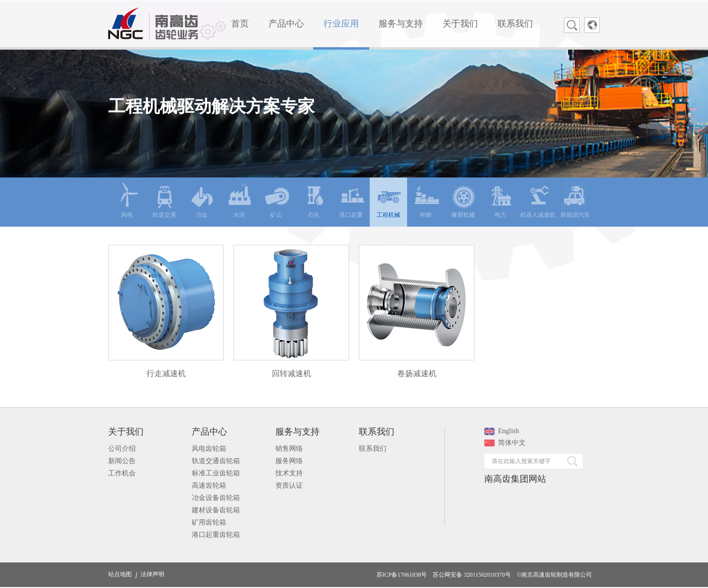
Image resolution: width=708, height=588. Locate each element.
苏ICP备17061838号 (402, 575)
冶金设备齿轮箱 (216, 498)
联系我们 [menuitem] (515, 24)
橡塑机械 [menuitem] (464, 200)
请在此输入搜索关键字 (521, 461)
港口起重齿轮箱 (216, 535)
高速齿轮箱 (209, 485)
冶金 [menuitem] (203, 200)
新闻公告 (122, 461)
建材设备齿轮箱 (216, 510)
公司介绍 (122, 449)
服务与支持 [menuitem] (401, 24)
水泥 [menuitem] (240, 200)
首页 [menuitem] (240, 24)
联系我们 (373, 449)
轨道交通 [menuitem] (165, 200)
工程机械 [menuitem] (389, 200)
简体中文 (505, 443)
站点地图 (120, 574)
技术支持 (289, 473)
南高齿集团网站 (515, 479)
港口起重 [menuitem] (352, 200)
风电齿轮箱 (209, 449)
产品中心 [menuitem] (286, 24)
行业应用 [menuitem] (341, 24)
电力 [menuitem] (501, 200)
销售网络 (289, 449)
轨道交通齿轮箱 (216, 461)
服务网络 (289, 461)
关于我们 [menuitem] (460, 24)
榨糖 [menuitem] (427, 200)
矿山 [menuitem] (277, 200)
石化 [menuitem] (315, 200)
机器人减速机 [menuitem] (538, 200)
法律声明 (152, 574)
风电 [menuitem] (128, 200)
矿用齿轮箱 (209, 522)
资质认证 (289, 485)
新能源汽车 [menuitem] (575, 200)
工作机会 (122, 473)
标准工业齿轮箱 (216, 473)
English (502, 431)
